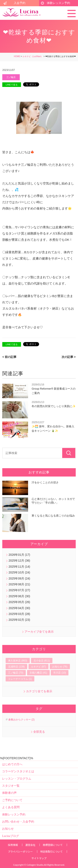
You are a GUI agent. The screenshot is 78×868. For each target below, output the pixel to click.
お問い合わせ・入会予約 (18, 822)
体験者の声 (9, 793)
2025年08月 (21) (19, 584)
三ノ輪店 (11, 77)
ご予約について (12, 800)
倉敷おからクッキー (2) (21, 720)
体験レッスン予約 (58, 3)
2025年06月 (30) (19, 596)
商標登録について (53, 845)
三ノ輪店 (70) (16, 673)
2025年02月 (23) (19, 620)
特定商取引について (52, 852)
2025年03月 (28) (19, 614)
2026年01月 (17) (19, 555)
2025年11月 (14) (19, 567)
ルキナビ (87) (39, 667)
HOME (17, 56)
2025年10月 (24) (19, 572)
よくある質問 (11, 807)
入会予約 (20, 3)
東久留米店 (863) (18, 661)
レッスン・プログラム (17, 779)
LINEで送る (12, 85)
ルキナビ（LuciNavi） (33, 56)
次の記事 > (69, 357)
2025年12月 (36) (19, 561)
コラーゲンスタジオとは (18, 771)
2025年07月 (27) (19, 590)
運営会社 (30, 845)
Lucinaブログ (11, 836)
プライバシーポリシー (20, 852)
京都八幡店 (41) (38, 673)
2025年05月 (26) (19, 602)
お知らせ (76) (60, 667)
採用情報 (13, 845)
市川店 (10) (60, 673)
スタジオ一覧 (11, 786)
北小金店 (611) (42, 661)
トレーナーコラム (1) (20, 679)
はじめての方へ (12, 764)
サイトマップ (39, 858)
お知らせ (8, 829)
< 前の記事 (9, 357)
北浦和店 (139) (16, 667)
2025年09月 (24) (19, 578)
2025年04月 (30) (19, 608)
